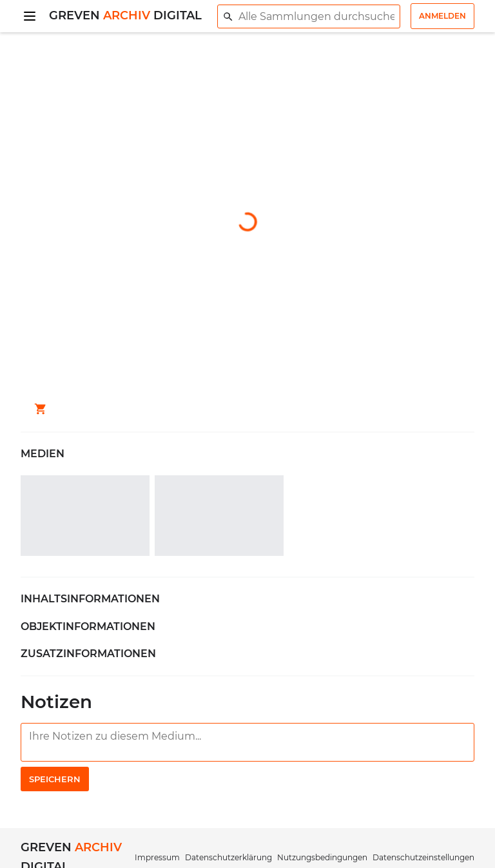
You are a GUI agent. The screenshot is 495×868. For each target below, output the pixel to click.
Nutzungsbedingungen (322, 857)
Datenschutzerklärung (228, 857)
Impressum (157, 857)
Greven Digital (125, 15)
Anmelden (442, 16)
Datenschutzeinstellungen (423, 857)
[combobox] (309, 16)
